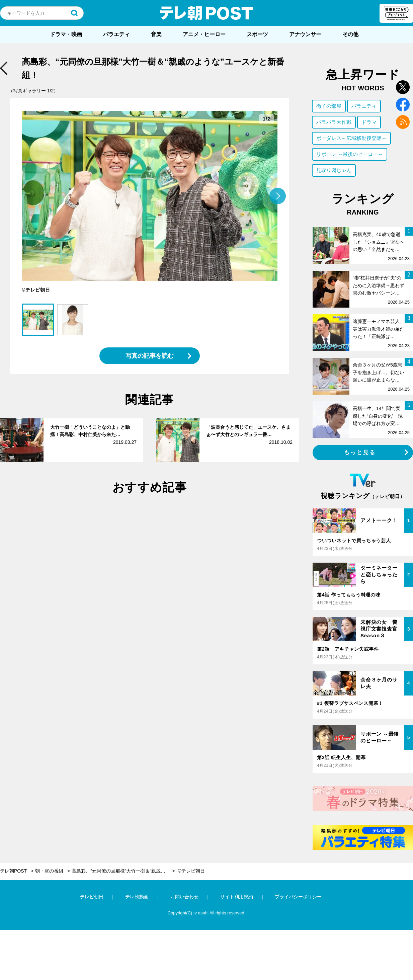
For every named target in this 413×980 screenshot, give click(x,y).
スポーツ (257, 34)
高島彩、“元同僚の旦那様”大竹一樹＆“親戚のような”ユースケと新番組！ (123, 871)
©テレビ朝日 (191, 871)
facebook (403, 105)
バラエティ (116, 34)
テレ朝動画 (137, 897)
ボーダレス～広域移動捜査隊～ (351, 138)
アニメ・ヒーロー (204, 34)
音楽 (156, 34)
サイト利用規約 (237, 897)
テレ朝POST (206, 13)
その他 (350, 34)
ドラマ (369, 122)
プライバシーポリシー (298, 897)
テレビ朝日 (92, 897)
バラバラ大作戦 (334, 122)
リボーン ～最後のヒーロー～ (350, 154)
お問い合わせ (184, 897)
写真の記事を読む (150, 356)
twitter (403, 87)
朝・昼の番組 (49, 871)
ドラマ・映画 (66, 34)
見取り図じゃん (334, 170)
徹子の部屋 (329, 106)
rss (403, 122)
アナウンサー (305, 34)
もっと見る (360, 452)
